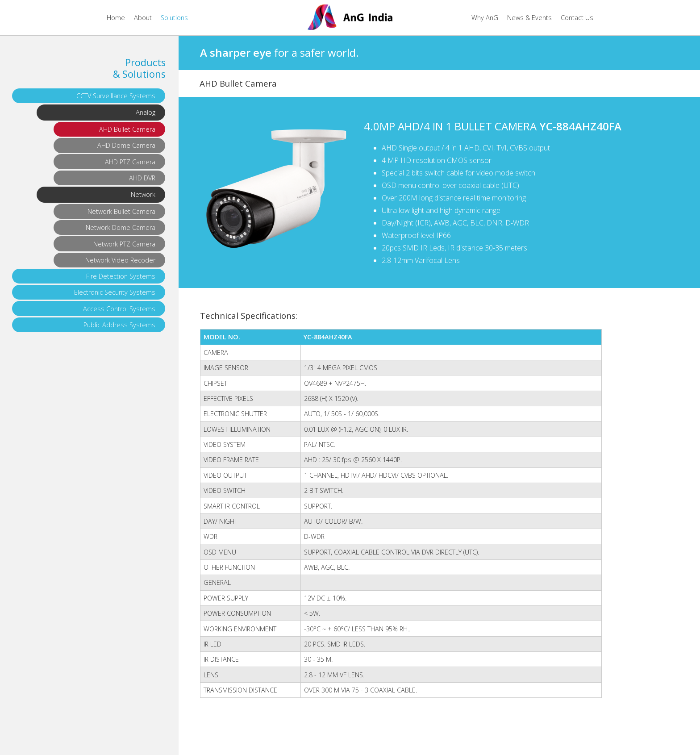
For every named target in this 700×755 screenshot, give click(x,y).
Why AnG (485, 18)
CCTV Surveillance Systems (116, 96)
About (143, 18)
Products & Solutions (139, 68)
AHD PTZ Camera (130, 162)
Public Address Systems (119, 325)
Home (116, 18)
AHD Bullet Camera (127, 129)
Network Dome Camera (121, 227)
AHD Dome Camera (126, 145)
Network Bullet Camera (121, 211)
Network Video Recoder (120, 260)
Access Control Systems (119, 309)
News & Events (529, 18)
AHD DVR (142, 178)
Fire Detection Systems (121, 276)
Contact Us (577, 18)
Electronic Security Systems (115, 292)
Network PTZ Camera (124, 244)
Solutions (174, 18)
